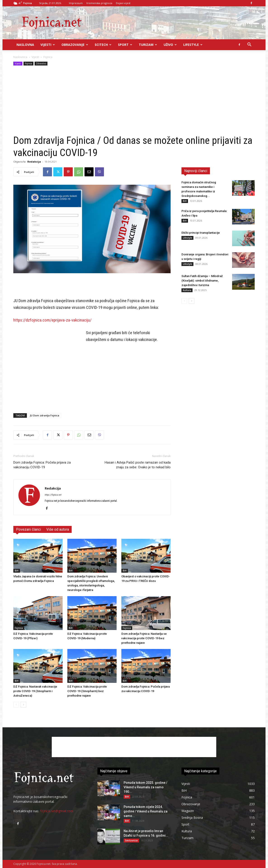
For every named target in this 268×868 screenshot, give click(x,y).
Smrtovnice (131, 840)
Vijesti (48, 45)
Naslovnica (20, 57)
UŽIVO (170, 45)
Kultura (187, 290)
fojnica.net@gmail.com (57, 811)
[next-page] (23, 705)
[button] (249, 45)
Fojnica (28, 63)
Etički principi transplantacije (201, 233)
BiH (17, 571)
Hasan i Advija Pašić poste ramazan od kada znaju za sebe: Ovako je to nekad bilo (138, 465)
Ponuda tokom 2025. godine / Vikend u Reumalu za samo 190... (145, 787)
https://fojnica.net (53, 495)
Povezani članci (28, 529)
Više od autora (58, 529)
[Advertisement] (134, 100)
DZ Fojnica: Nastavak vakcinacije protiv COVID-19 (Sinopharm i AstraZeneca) (35, 691)
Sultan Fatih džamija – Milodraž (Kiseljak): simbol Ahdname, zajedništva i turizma (202, 281)
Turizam (148, 45)
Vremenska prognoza (99, 3)
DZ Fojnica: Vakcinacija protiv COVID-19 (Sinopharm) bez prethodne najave (87, 691)
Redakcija (34, 162)
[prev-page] (16, 705)
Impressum (76, 3)
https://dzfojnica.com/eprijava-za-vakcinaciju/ (52, 320)
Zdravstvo (41, 63)
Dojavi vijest (123, 3)
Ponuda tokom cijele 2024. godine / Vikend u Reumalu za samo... (146, 811)
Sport (125, 45)
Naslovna (25, 45)
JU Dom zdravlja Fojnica (45, 415)
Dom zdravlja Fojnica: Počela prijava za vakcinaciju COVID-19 (42, 465)
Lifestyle (193, 45)
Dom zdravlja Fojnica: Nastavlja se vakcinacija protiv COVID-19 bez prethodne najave (144, 638)
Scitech (103, 45)
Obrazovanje (75, 45)
